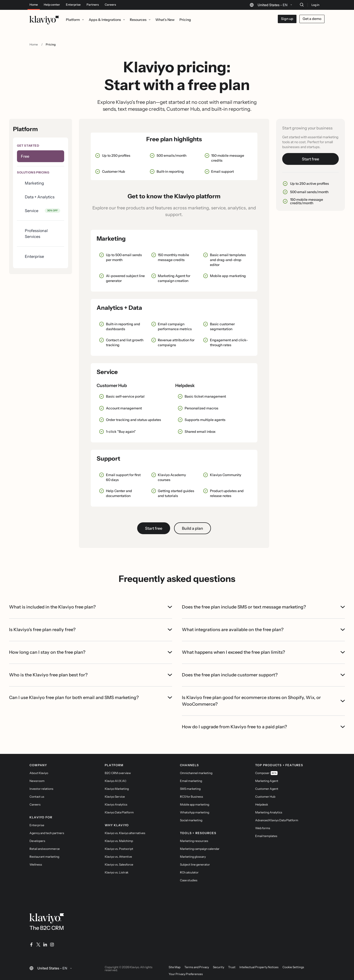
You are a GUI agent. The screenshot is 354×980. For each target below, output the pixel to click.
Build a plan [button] (192, 528)
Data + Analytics (40, 197)
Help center (52, 5)
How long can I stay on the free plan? (91, 652)
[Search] (302, 5)
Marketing (34, 183)
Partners (93, 5)
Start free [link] (154, 528)
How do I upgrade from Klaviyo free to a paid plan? (263, 727)
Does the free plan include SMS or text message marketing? (263, 607)
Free (25, 156)
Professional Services (36, 233)
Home (34, 5)
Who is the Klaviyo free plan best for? (91, 675)
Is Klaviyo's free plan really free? (91, 630)
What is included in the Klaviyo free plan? (91, 607)
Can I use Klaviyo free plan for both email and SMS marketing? (91, 698)
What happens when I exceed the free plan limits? (263, 652)
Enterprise (73, 5)
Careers (110, 5)
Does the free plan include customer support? (263, 675)
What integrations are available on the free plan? (263, 630)
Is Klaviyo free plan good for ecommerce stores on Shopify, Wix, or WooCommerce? (263, 701)
